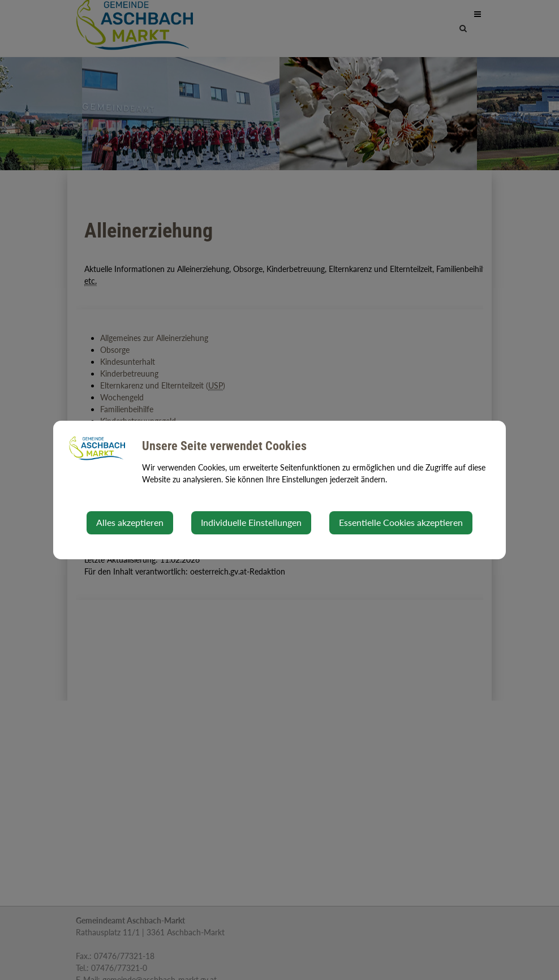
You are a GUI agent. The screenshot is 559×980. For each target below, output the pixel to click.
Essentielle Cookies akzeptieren (401, 522)
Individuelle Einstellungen (251, 522)
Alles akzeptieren (130, 522)
